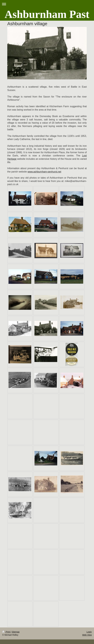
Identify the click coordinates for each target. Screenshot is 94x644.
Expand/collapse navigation (47, 4)
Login (89, 632)
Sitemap (16, 632)
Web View (87, 635)
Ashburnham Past (47, 14)
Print (6, 632)
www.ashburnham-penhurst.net (44, 172)
